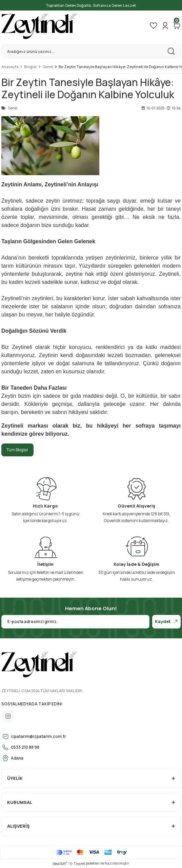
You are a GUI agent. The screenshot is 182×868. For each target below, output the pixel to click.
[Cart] (177, 26)
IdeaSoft (60, 864)
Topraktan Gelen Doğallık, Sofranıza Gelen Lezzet (91, 5)
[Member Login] (165, 26)
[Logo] (39, 26)
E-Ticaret (78, 864)
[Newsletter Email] (75, 622)
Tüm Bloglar (17, 450)
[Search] (91, 51)
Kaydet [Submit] (166, 621)
